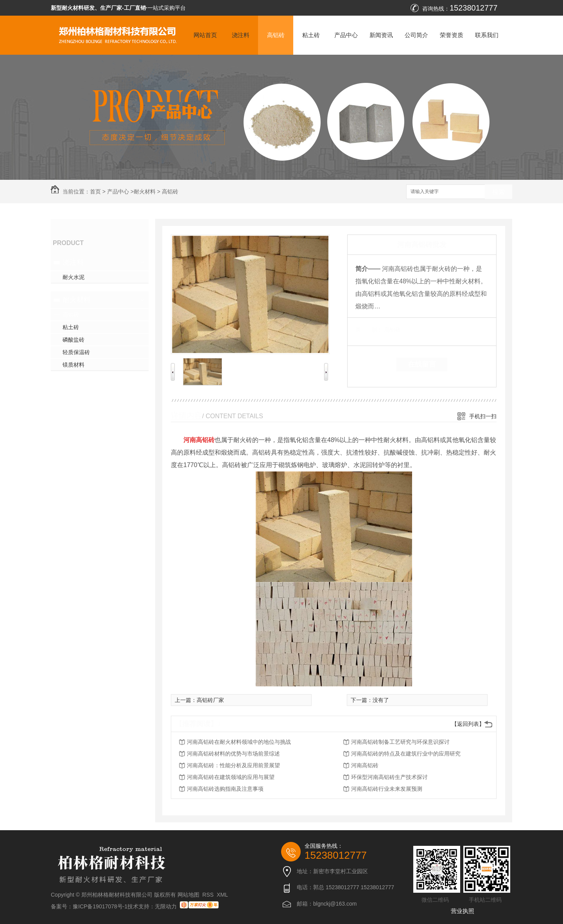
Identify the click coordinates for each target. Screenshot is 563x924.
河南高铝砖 (365, 765)
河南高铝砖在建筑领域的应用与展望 (231, 777)
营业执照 (463, 911)
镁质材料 (74, 365)
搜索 (498, 192)
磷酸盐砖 (74, 340)
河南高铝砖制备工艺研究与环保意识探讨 (400, 742)
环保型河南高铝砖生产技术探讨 (389, 777)
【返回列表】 (468, 724)
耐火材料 (145, 192)
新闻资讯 (381, 35)
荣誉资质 (452, 35)
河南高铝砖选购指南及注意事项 (225, 789)
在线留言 (422, 364)
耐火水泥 (74, 277)
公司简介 (416, 35)
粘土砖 (311, 35)
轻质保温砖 (76, 352)
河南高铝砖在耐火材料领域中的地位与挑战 (239, 742)
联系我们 (487, 35)
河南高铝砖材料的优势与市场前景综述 (233, 754)
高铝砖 (276, 35)
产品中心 (346, 35)
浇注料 (241, 35)
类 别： (369, 329)
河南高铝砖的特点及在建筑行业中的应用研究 (406, 754)
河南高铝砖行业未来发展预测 (387, 789)
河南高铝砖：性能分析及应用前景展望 (233, 765)
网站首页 (205, 35)
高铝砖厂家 (210, 700)
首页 (95, 192)
